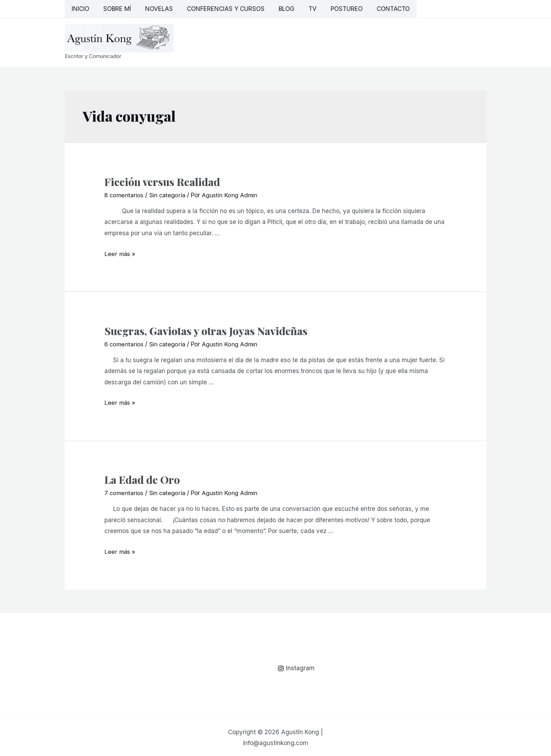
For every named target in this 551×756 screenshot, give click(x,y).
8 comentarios (125, 195)
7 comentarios (125, 493)
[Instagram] (296, 668)
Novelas (154, 9)
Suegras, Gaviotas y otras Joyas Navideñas (206, 331)
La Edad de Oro (142, 480)
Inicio (79, 9)
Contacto (377, 9)
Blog (277, 9)
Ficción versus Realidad (162, 182)
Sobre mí (114, 9)
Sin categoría (170, 195)
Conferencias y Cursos (218, 9)
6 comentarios (125, 344)
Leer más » (120, 254)
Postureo (333, 9)
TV (301, 9)
